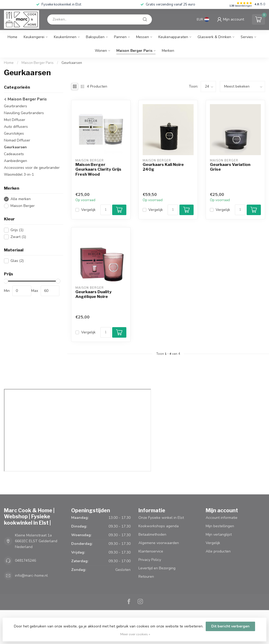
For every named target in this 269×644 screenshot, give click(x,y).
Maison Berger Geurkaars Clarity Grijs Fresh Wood (98, 169)
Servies (247, 37)
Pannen (120, 37)
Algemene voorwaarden (159, 543)
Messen (143, 37)
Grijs (17, 230)
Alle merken (21, 199)
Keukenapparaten (173, 37)
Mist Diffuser (15, 120)
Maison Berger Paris (134, 51)
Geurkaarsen (72, 63)
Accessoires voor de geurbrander (32, 168)
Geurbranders (15, 106)
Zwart (18, 237)
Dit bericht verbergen (230, 626)
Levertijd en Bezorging (157, 568)
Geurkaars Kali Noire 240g (163, 167)
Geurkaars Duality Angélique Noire (94, 294)
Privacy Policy (150, 560)
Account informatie (222, 518)
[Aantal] (106, 210)
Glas (17, 261)
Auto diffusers (16, 127)
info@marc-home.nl (31, 575)
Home (12, 37)
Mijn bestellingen (220, 526)
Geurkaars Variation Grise (230, 167)
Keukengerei (34, 37)
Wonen (101, 51)
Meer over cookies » (135, 634)
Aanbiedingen (15, 161)
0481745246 (25, 561)
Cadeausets (14, 154)
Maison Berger (23, 206)
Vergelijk (88, 210)
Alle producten (218, 551)
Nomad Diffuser (17, 140)
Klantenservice (151, 551)
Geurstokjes (14, 133)
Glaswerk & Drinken (214, 37)
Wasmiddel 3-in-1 (19, 174)
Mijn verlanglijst (219, 534)
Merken (168, 51)
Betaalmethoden (152, 534)
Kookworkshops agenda (159, 526)
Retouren (146, 577)
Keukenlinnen (65, 37)
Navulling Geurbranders (24, 113)
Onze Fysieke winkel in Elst (161, 518)
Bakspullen (95, 37)
